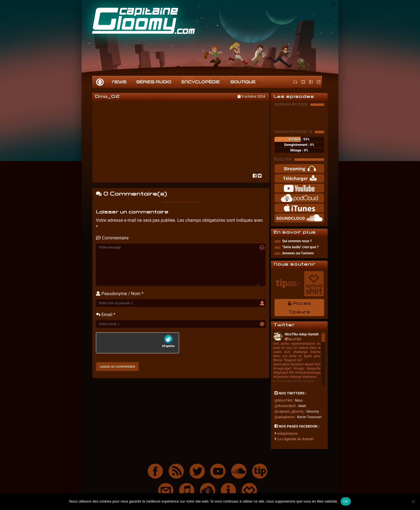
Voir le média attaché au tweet (295, 381)
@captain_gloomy (289, 411)
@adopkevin (285, 417)
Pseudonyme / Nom (118, 294)
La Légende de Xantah (295, 439)
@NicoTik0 (283, 400)
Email (104, 315)
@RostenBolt (285, 406)
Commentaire (112, 238)
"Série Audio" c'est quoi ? (300, 247)
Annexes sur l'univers (298, 253)
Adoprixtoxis (287, 433)
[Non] (413, 501)
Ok (346, 501)
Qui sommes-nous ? (297, 241)
